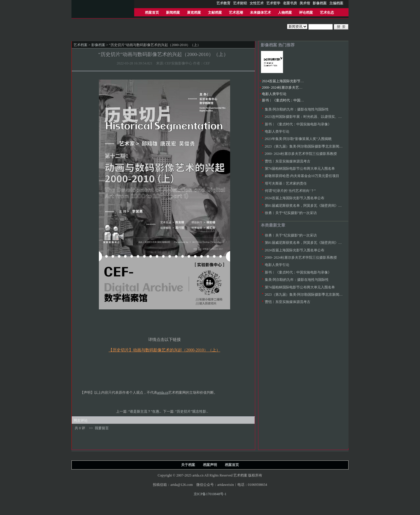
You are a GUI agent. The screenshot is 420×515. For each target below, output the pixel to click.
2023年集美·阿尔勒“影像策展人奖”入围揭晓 (298, 139)
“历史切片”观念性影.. (192, 411)
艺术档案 (80, 45)
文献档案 (215, 13)
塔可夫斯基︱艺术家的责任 (286, 183)
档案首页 (152, 13)
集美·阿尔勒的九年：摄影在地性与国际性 (297, 109)
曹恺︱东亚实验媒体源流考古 (288, 161)
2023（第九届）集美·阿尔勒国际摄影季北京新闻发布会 (307, 146)
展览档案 (194, 13)
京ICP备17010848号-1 (210, 494)
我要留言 (102, 428)
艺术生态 (327, 13)
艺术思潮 (236, 13)
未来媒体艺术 (260, 13)
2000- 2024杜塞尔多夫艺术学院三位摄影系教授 (298, 87)
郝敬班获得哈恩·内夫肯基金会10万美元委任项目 (302, 176)
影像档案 (98, 45)
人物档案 (285, 13)
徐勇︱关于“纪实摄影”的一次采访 (291, 213)
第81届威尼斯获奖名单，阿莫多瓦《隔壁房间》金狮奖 (307, 206)
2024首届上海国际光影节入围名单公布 (292, 81)
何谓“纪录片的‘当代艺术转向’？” (290, 191)
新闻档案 (173, 13)
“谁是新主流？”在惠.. (145, 411)
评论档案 (306, 13)
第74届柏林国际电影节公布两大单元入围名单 (300, 169)
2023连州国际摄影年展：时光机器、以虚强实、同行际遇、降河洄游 (317, 117)
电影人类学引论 (274, 94)
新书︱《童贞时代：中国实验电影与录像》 (295, 100)
